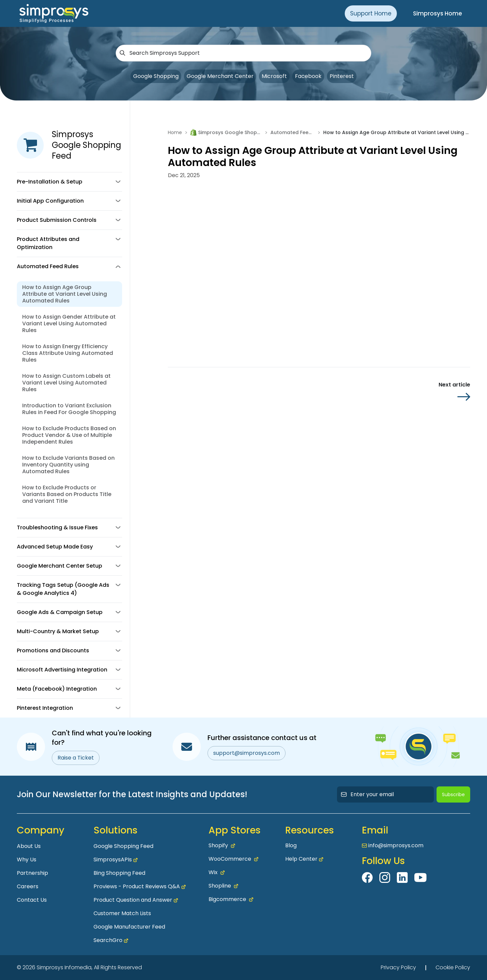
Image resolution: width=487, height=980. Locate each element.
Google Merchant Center (220, 76)
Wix (217, 872)
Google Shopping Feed (123, 846)
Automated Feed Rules (293, 132)
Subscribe (453, 794)
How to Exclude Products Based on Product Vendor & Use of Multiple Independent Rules (69, 435)
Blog (291, 845)
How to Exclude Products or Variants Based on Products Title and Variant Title (67, 494)
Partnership (32, 873)
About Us (29, 846)
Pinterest (342, 76)
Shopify (222, 846)
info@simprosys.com (396, 845)
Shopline (223, 886)
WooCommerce (233, 859)
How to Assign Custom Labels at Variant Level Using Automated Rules (66, 383)
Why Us (27, 860)
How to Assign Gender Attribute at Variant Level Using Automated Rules (69, 323)
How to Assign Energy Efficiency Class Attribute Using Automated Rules (68, 353)
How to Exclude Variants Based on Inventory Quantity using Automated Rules (68, 465)
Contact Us (32, 900)
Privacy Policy (398, 967)
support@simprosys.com (247, 753)
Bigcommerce (231, 899)
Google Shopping (156, 76)
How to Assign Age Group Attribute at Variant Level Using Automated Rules (65, 294)
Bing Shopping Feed (119, 873)
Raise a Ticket (76, 758)
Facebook (308, 76)
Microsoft (274, 76)
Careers (28, 886)
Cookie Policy (453, 967)
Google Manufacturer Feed (129, 927)
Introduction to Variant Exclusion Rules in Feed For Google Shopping (69, 409)
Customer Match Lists (122, 913)
